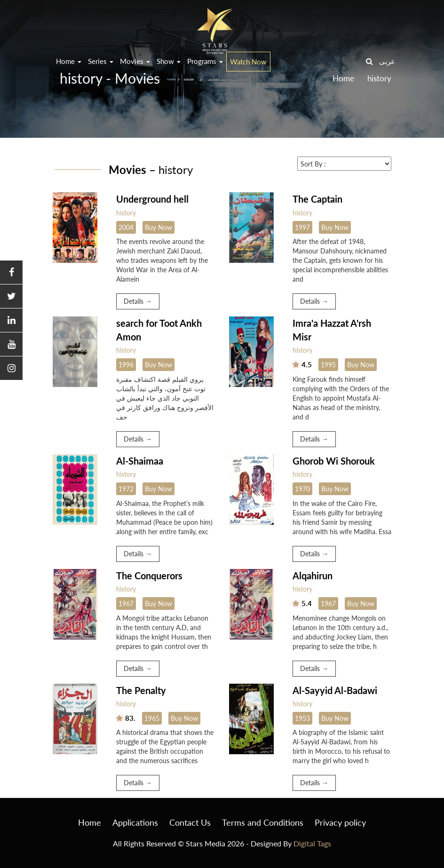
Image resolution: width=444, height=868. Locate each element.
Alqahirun (313, 576)
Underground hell (152, 199)
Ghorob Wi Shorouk (334, 461)
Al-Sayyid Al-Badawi (335, 690)
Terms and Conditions (263, 822)
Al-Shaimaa (140, 461)
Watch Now (248, 62)
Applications (135, 822)
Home (90, 822)
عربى (387, 61)
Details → (138, 301)
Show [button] (169, 61)
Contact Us (190, 822)
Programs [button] (205, 61)
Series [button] (101, 61)
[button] (11, 272)
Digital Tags (312, 843)
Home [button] (69, 61)
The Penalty (141, 690)
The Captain (317, 199)
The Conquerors (149, 576)
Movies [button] (135, 61)
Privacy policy (340, 822)
